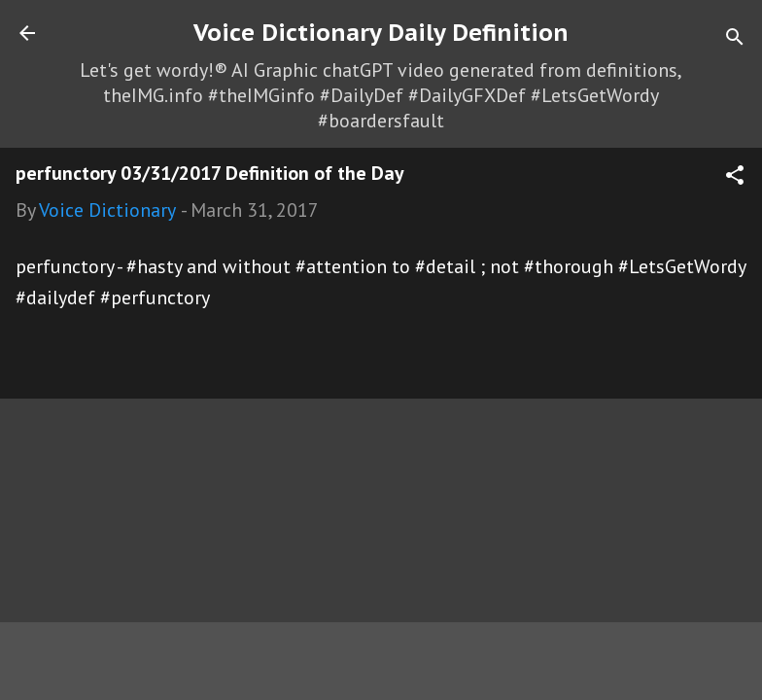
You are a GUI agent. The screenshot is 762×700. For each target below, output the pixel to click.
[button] (735, 177)
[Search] (735, 39)
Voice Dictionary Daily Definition (381, 33)
